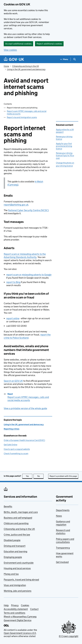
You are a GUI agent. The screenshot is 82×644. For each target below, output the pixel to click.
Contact (34, 609)
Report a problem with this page (63, 476)
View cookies (10, 50)
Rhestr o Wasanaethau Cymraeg (20, 617)
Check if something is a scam (16, 453)
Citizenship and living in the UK (26, 66)
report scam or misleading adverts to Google (29, 275)
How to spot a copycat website (17, 449)
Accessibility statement (16, 609)
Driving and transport (15, 546)
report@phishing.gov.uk (16, 205)
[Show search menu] (74, 59)
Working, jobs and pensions (18, 591)
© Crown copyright (69, 636)
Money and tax (11, 574)
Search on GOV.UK (13, 381)
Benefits (8, 506)
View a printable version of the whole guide (25, 408)
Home (6, 66)
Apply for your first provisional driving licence (64, 146)
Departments (63, 510)
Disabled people (12, 540)
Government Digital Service (18, 620)
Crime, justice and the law (17, 535)
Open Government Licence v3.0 (20, 633)
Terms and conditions (15, 613)
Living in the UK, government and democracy (26, 69)
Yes (29, 476)
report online (13, 318)
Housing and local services (17, 568)
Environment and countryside (19, 563)
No (40, 476)
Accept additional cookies (18, 44)
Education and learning (15, 551)
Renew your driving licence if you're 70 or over (65, 156)
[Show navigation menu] (64, 59)
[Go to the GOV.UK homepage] (14, 59)
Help (6, 605)
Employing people (13, 557)
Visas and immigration (15, 585)
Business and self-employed (18, 518)
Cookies (25, 605)
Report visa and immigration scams (22, 117)
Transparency (63, 548)
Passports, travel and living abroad (21, 580)
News (59, 516)
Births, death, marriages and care (21, 512)
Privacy (15, 605)
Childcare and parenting (16, 523)
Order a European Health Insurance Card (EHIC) (24, 440)
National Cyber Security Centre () (28, 210)
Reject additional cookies (49, 44)
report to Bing (13, 282)
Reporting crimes (12, 429)
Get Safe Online (10, 445)
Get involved (62, 562)
